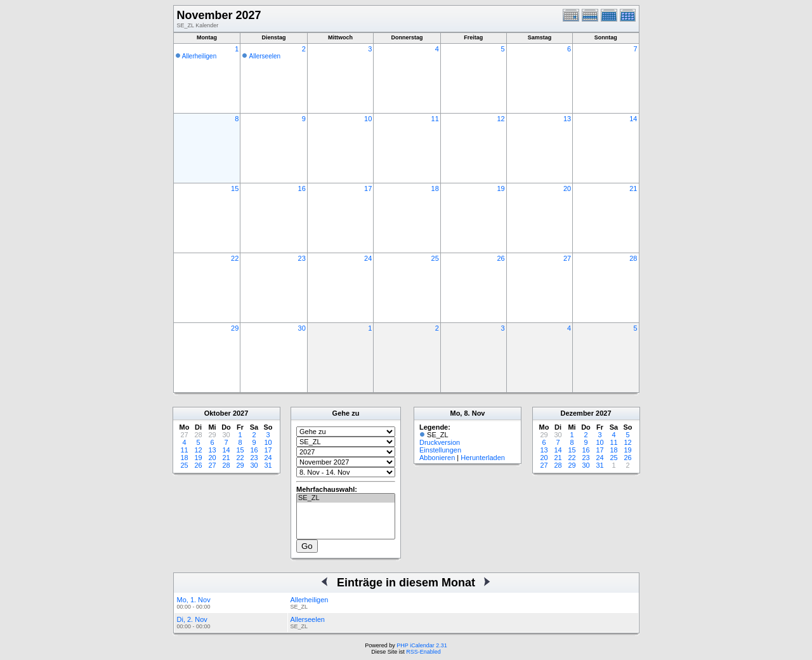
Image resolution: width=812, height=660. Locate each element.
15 (235, 188)
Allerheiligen (199, 56)
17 (368, 188)
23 (302, 258)
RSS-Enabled (423, 652)
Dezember (577, 413)
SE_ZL (346, 498)
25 (435, 258)
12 (501, 119)
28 (633, 258)
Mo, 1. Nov (194, 600)
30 (302, 328)
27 (567, 258)
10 (368, 119)
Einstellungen (440, 450)
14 (633, 119)
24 (368, 258)
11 (435, 119)
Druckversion (440, 442)
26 (501, 258)
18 (435, 188)
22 (235, 258)
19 (501, 188)
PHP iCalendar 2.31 (422, 645)
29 (235, 328)
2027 (240, 413)
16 (302, 188)
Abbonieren (437, 458)
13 (567, 119)
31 (268, 465)
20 (567, 188)
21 (633, 188)
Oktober (218, 413)
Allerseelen (265, 56)
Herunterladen (483, 458)
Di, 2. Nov (192, 619)
